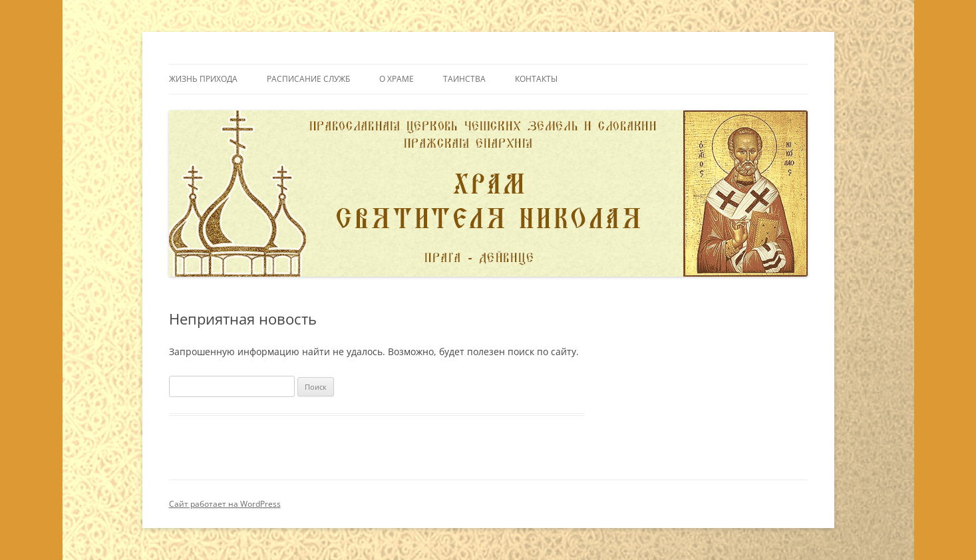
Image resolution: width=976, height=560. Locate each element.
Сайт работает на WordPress (225, 504)
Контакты (536, 79)
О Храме (397, 79)
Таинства (464, 79)
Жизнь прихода (203, 79)
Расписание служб (308, 79)
